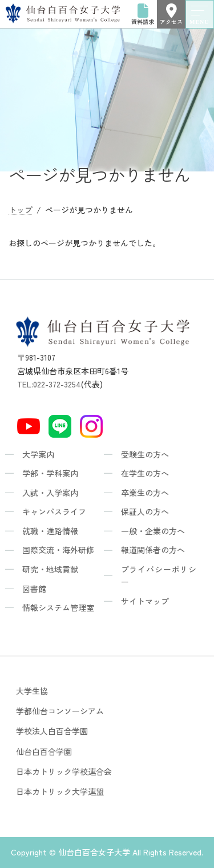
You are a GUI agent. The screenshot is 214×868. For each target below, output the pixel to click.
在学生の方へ (145, 473)
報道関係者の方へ (153, 550)
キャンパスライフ (54, 511)
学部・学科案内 (50, 473)
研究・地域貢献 (50, 569)
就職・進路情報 (50, 531)
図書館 (34, 589)
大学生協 (32, 691)
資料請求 (143, 14)
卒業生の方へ (145, 493)
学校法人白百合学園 (52, 731)
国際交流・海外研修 (58, 550)
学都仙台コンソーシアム (60, 711)
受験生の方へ (145, 454)
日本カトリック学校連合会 (64, 771)
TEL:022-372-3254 (49, 384)
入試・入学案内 (50, 493)
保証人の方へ (145, 511)
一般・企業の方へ (153, 531)
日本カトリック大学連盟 (60, 791)
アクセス (171, 14)
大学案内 (38, 454)
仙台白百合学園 (44, 751)
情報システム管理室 (58, 607)
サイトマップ (145, 601)
